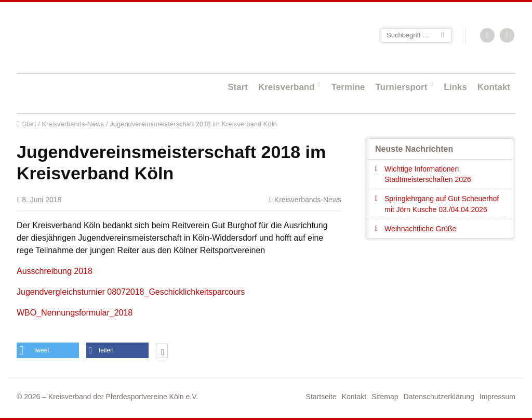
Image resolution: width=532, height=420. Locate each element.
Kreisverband (287, 87)
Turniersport (402, 87)
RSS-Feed (488, 36)
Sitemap (385, 397)
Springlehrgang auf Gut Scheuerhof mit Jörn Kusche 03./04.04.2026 (442, 204)
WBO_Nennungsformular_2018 (75, 313)
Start (238, 87)
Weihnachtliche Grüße (420, 229)
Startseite (84, 37)
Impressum (497, 397)
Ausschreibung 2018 (55, 271)
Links (455, 87)
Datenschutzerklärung (439, 397)
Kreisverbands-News (73, 124)
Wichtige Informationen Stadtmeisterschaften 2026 (428, 174)
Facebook (508, 36)
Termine (348, 87)
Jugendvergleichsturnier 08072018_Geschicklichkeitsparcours (131, 292)
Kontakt (494, 87)
